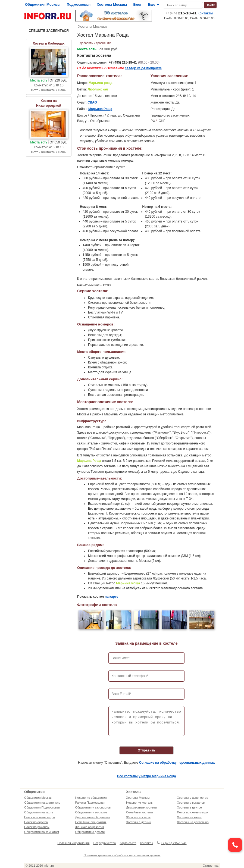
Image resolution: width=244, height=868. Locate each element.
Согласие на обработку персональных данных (177, 763)
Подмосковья (79, 4)
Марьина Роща (100, 109)
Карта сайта (128, 843)
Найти (210, 5)
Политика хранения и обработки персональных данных (122, 855)
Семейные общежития (91, 822)
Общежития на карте (39, 812)
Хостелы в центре (190, 807)
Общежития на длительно (42, 803)
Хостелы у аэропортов (193, 798)
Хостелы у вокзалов (191, 803)
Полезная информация (73, 843)
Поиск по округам (36, 822)
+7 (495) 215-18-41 (123, 62)
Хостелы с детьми (139, 822)
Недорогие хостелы (140, 803)
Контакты (205, 13)
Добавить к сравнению (95, 43)
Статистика (211, 866)
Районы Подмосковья (90, 803)
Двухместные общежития (93, 817)
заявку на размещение (143, 68)
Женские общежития (90, 827)
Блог (138, 4)
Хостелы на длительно (193, 822)
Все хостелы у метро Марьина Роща (147, 776)
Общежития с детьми (90, 832)
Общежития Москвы (43, 4)
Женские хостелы (138, 817)
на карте (112, 597)
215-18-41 (181, 13)
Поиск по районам (37, 827)
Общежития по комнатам (42, 832)
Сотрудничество (104, 843)
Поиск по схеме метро (40, 817)
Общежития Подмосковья (42, 807)
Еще (153, 4)
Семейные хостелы (140, 812)
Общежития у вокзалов (91, 812)
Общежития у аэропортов (93, 807)
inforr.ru (49, 866)
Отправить (146, 750)
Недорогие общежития (91, 798)
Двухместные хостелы (141, 807)
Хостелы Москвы (112, 4)
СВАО (92, 102)
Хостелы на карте (189, 817)
